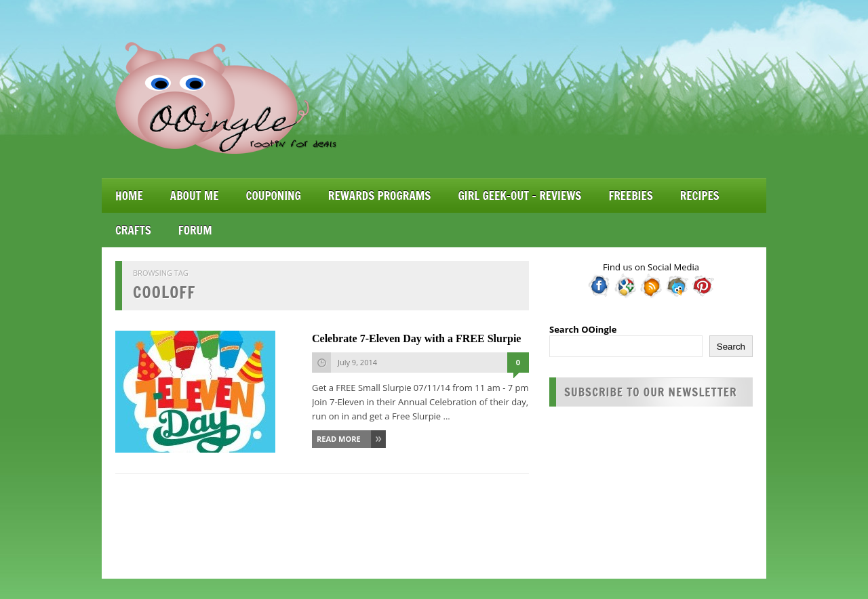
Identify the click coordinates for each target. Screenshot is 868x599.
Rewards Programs (380, 195)
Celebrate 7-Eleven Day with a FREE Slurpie (416, 338)
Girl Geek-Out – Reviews (519, 195)
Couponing (274, 195)
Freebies (630, 195)
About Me (195, 195)
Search (731, 347)
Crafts (133, 230)
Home (129, 195)
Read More (339, 439)
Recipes (700, 195)
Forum (195, 230)
